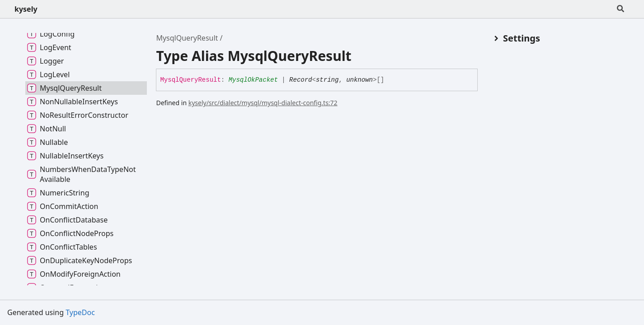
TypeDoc (80, 312)
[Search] (620, 9)
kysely (26, 9)
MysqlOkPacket (253, 80)
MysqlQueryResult (187, 38)
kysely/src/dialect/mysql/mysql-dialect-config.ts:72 (263, 103)
